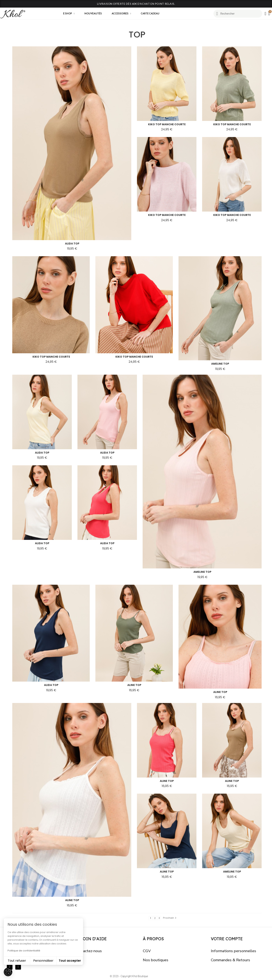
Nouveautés (93, 14)
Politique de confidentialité (24, 951)
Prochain (170, 918)
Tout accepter (70, 961)
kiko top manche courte (167, 124)
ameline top (220, 364)
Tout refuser (17, 961)
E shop (69, 14)
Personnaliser (43, 961)
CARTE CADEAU (150, 14)
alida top (72, 244)
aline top (134, 685)
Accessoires (121, 14)
